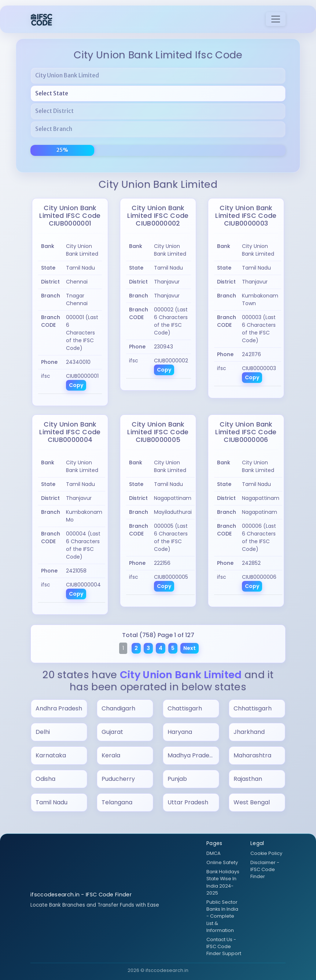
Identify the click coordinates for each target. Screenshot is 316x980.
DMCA (214, 853)
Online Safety (222, 862)
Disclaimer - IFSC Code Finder (265, 869)
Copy (76, 385)
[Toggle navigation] (276, 19)
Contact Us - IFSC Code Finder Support (224, 946)
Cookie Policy (266, 853)
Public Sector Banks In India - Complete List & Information (222, 916)
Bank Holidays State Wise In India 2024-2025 (223, 882)
